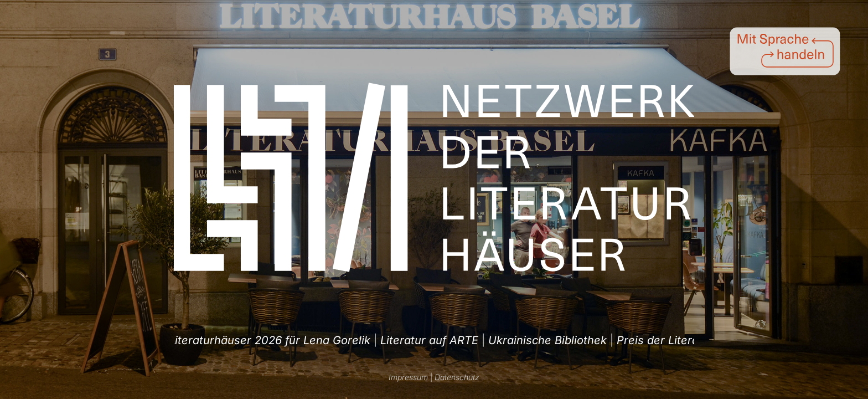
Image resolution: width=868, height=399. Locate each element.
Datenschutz (457, 377)
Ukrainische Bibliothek (227, 340)
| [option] (232, 340)
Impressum (408, 377)
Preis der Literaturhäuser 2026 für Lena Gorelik (423, 340)
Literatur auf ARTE (608, 340)
